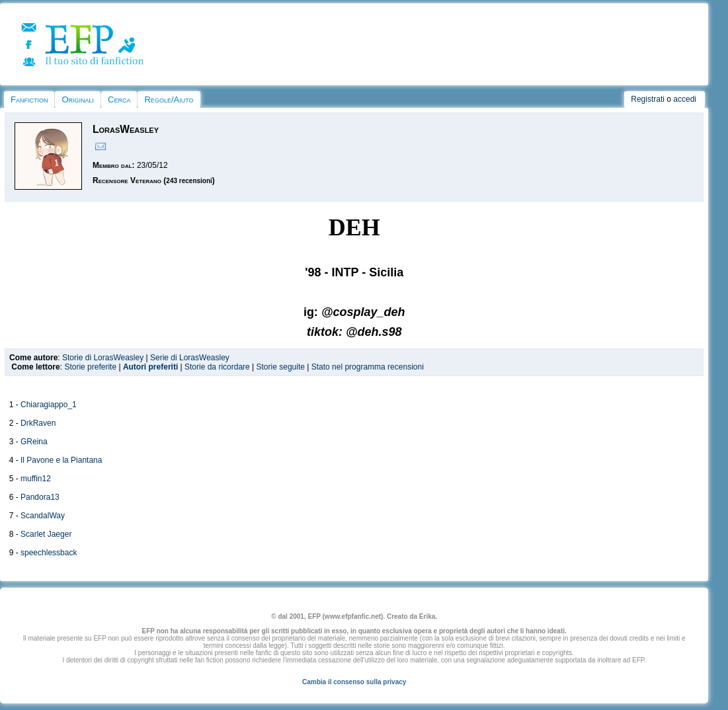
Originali (78, 99)
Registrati (648, 99)
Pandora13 (40, 497)
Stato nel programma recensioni (368, 367)
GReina (34, 442)
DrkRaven (38, 423)
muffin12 (36, 479)
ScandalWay (43, 516)
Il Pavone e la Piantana (61, 460)
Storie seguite (281, 367)
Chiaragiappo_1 (49, 405)
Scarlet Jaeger (46, 534)
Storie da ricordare (217, 367)
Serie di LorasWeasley (190, 358)
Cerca (119, 99)
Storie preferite (90, 367)
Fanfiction (29, 99)
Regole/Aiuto (169, 99)
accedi (685, 99)
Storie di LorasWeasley (103, 358)
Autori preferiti (150, 367)
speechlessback (49, 553)
